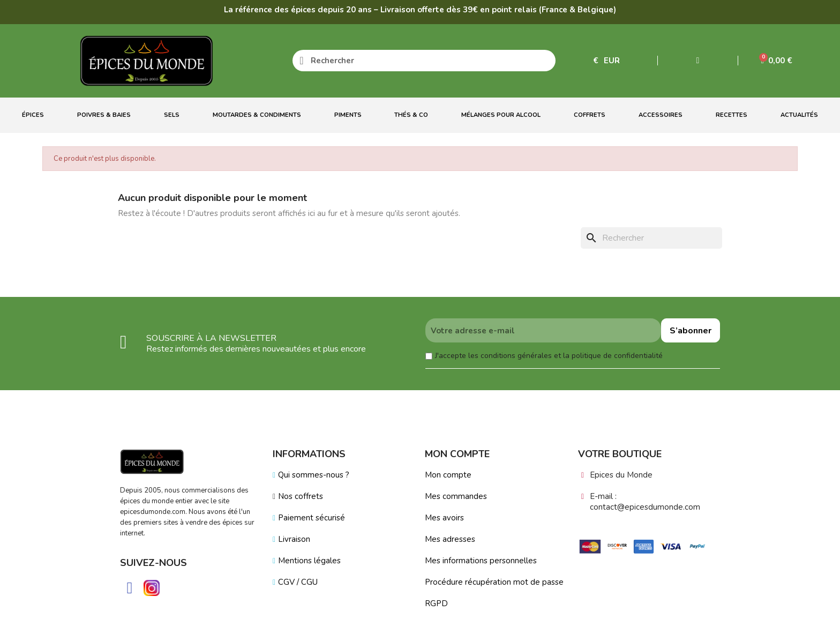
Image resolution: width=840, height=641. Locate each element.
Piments (348, 115)
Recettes (732, 115)
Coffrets (590, 115)
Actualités (799, 115)
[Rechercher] (651, 238)
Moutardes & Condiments (257, 115)
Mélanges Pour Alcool (501, 115)
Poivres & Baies (104, 115)
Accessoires (661, 115)
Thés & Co (411, 115)
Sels (172, 115)
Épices (33, 115)
